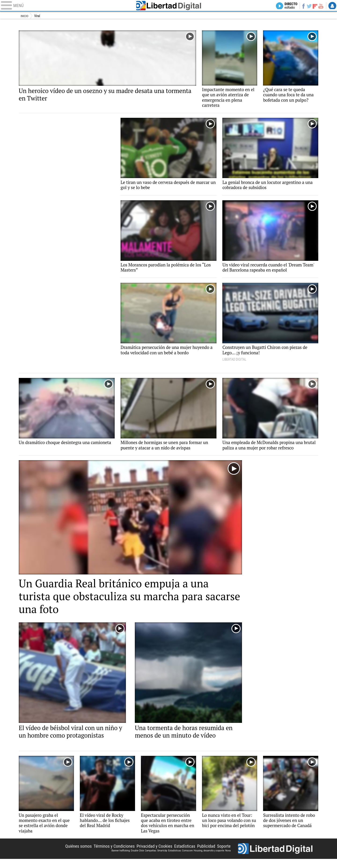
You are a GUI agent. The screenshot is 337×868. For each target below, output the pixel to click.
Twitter (307, 6)
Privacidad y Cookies (149, 854)
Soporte (223, 854)
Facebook (301, 6)
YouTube (320, 6)
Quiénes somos (68, 854)
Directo (287, 6)
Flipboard (314, 6)
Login (332, 6)
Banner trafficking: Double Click (128, 859)
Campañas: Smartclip (156, 859)
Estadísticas (181, 854)
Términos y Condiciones (106, 854)
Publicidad (204, 854)
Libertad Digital (168, 6)
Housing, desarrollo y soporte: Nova (212, 859)
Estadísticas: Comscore (180, 859)
